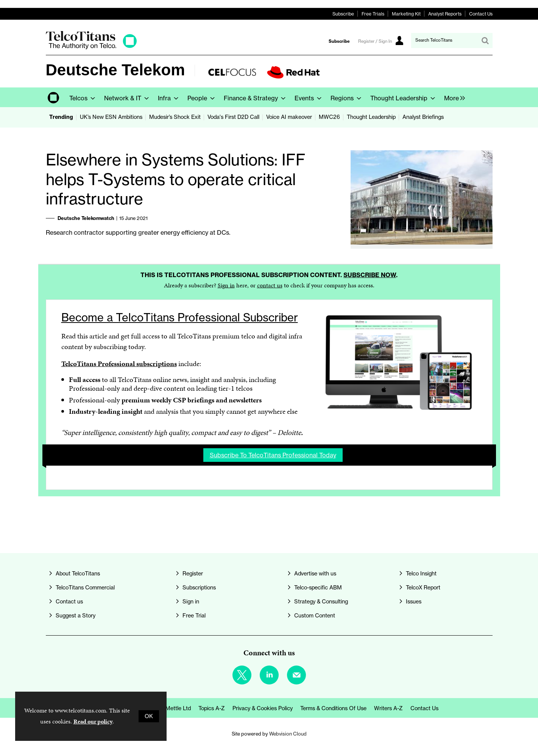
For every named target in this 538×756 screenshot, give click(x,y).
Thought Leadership (371, 117)
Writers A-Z (388, 708)
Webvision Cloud (288, 734)
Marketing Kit (406, 14)
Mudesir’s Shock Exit (175, 117)
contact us (270, 285)
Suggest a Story (76, 616)
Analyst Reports (445, 14)
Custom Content (315, 616)
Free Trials (373, 14)
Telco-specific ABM (318, 588)
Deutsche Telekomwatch (86, 218)
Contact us (69, 602)
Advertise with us (315, 574)
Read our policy (93, 721)
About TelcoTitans (78, 574)
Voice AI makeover (289, 117)
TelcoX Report (423, 588)
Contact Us (481, 14)
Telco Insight (421, 574)
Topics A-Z (212, 708)
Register (193, 574)
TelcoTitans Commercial (85, 588)
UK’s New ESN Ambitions (111, 117)
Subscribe (343, 14)
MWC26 (329, 117)
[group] (453, 97)
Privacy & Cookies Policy (263, 708)
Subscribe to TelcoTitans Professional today (273, 455)
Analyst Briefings (423, 117)
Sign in (226, 285)
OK (149, 716)
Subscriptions (199, 588)
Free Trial (194, 616)
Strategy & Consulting (321, 602)
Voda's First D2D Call (233, 117)
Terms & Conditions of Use (333, 708)
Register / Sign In (375, 41)
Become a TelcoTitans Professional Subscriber (180, 317)
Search (485, 41)
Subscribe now (370, 275)
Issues (414, 602)
